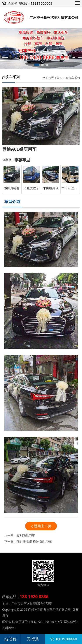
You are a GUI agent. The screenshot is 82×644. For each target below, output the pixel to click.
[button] (37, 65)
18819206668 (64, 639)
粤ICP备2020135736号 (47, 622)
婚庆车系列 (73, 78)
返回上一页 (43, 526)
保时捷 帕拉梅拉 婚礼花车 (34, 542)
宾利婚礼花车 (26, 535)
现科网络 (8, 628)
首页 (60, 78)
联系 (33, 639)
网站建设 (70, 622)
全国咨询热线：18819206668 (30, 3)
